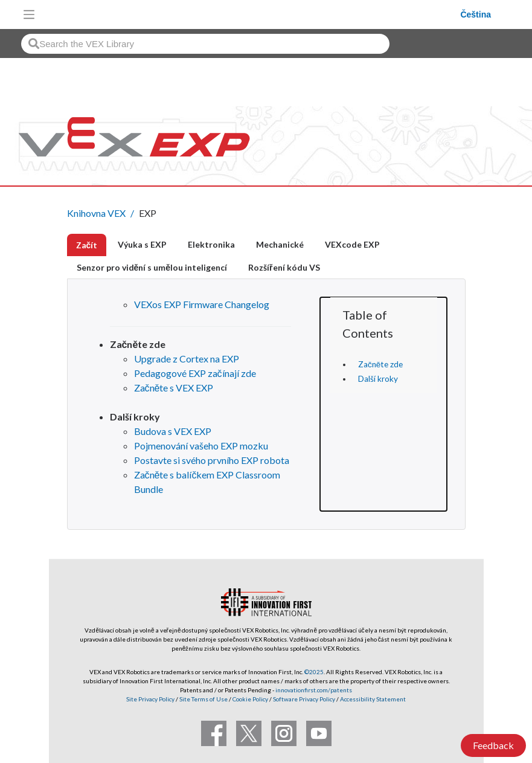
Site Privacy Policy (150, 699)
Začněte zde (380, 364)
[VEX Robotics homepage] (251, 14)
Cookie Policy (250, 699)
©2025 (314, 672)
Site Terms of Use (203, 699)
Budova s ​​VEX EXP (173, 431)
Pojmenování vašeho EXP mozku (201, 446)
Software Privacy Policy (304, 699)
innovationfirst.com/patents (314, 690)
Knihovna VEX (96, 213)
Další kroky (378, 379)
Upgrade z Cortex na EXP (187, 359)
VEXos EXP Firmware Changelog (202, 304)
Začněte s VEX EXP (174, 388)
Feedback (493, 745)
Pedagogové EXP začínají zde (195, 373)
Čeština (476, 14)
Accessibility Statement (373, 699)
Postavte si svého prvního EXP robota (212, 460)
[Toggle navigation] (29, 14)
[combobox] (205, 44)
